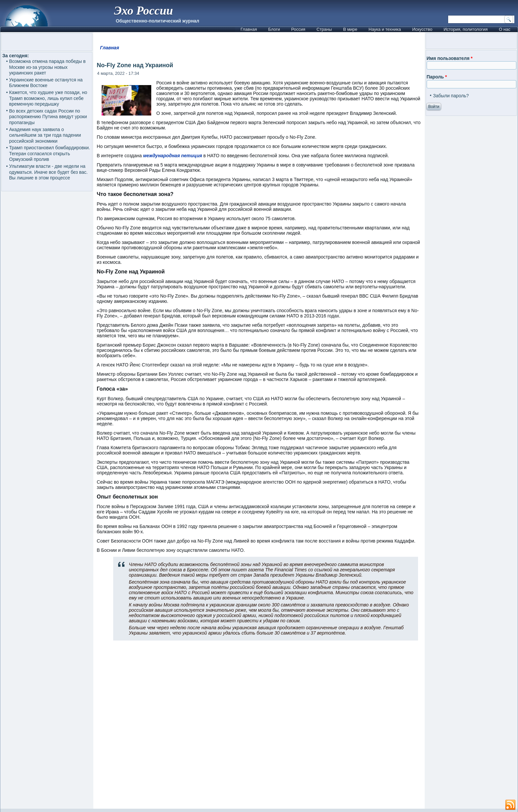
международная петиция (172, 156)
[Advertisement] (259, 727)
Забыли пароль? (451, 96)
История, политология (466, 29)
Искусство (422, 29)
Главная (249, 29)
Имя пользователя (450, 58)
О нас (505, 29)
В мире (350, 29)
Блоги (274, 29)
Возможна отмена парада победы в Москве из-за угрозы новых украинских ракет (47, 67)
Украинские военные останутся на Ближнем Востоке (46, 83)
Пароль (437, 77)
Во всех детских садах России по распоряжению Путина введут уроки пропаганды (48, 117)
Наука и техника (385, 29)
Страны (324, 29)
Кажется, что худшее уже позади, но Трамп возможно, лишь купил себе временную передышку (48, 98)
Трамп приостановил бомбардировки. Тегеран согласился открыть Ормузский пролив (50, 153)
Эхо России (143, 11)
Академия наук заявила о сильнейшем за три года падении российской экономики (45, 135)
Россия (298, 29)
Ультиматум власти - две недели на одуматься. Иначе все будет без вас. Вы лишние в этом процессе (49, 172)
